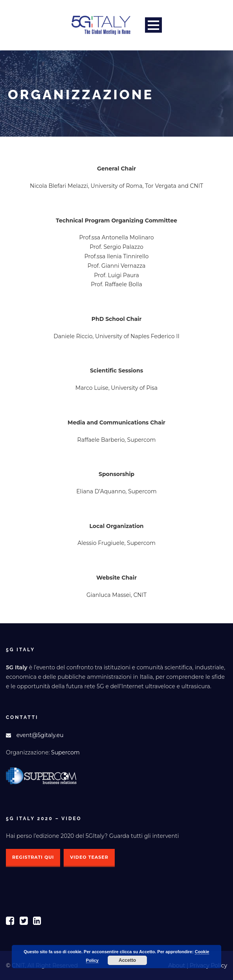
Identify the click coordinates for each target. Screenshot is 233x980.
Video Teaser (89, 857)
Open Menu (153, 25)
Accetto (127, 960)
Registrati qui (33, 857)
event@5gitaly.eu (40, 735)
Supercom (65, 752)
